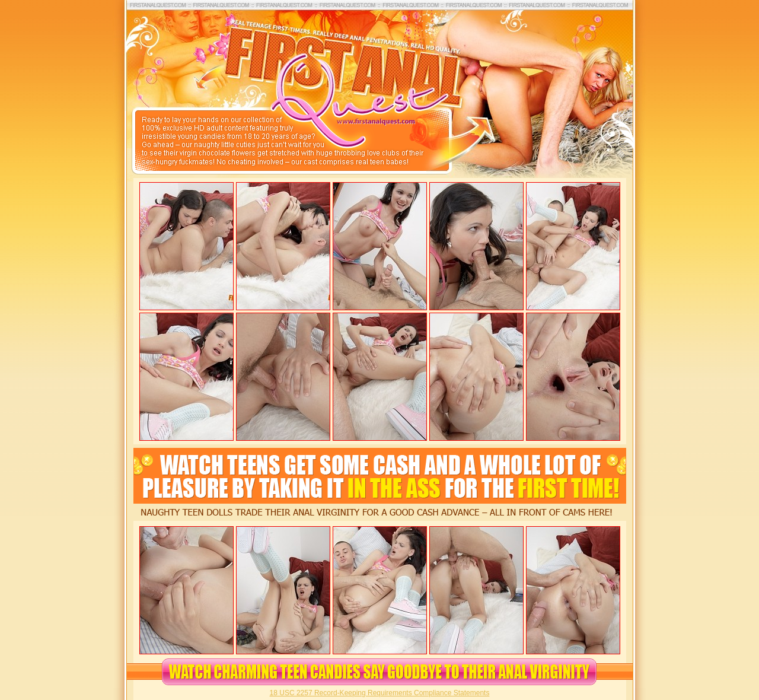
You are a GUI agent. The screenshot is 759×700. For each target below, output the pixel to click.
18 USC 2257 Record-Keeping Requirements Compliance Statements (380, 693)
